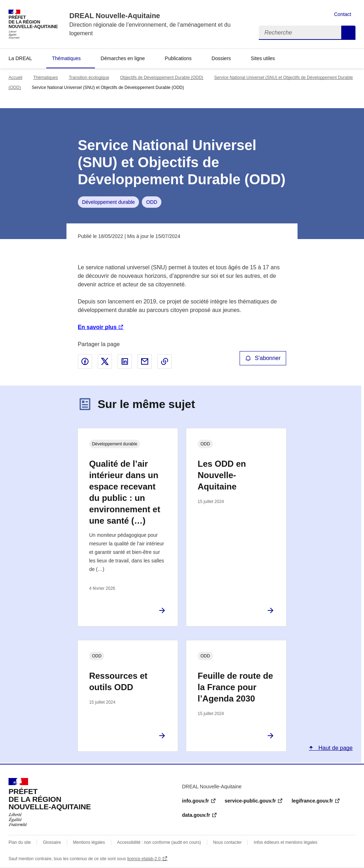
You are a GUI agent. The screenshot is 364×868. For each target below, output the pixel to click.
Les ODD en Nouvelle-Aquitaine (222, 475)
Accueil (15, 78)
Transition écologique (89, 78)
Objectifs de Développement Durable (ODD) (162, 78)
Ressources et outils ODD (118, 681)
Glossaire (52, 842)
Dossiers (221, 58)
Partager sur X (105, 361)
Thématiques (66, 58)
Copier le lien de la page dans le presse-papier (165, 361)
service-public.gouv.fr (250, 801)
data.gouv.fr (196, 815)
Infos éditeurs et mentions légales (286, 842)
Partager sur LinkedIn (125, 361)
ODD (152, 202)
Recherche (348, 33)
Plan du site (20, 842)
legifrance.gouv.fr (312, 801)
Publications (178, 58)
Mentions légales (89, 842)
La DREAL (20, 58)
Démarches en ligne (123, 58)
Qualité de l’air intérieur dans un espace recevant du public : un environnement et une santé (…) (125, 492)
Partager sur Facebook (85, 361)
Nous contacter (227, 842)
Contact (343, 14)
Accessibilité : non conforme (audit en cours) (159, 842)
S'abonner (263, 358)
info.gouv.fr (196, 801)
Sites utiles (263, 58)
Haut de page (335, 748)
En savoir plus (97, 327)
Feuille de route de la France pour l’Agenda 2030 (235, 687)
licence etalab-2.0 (144, 859)
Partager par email (145, 361)
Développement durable (109, 202)
